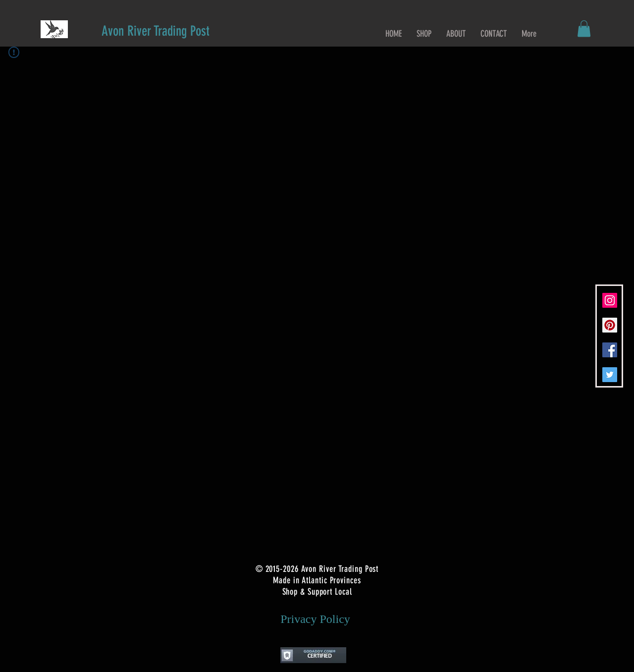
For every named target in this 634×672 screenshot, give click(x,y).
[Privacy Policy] (315, 619)
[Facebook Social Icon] (610, 350)
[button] (584, 28)
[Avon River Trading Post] (156, 31)
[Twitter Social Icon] (610, 375)
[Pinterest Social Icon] (610, 325)
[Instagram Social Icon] (610, 300)
